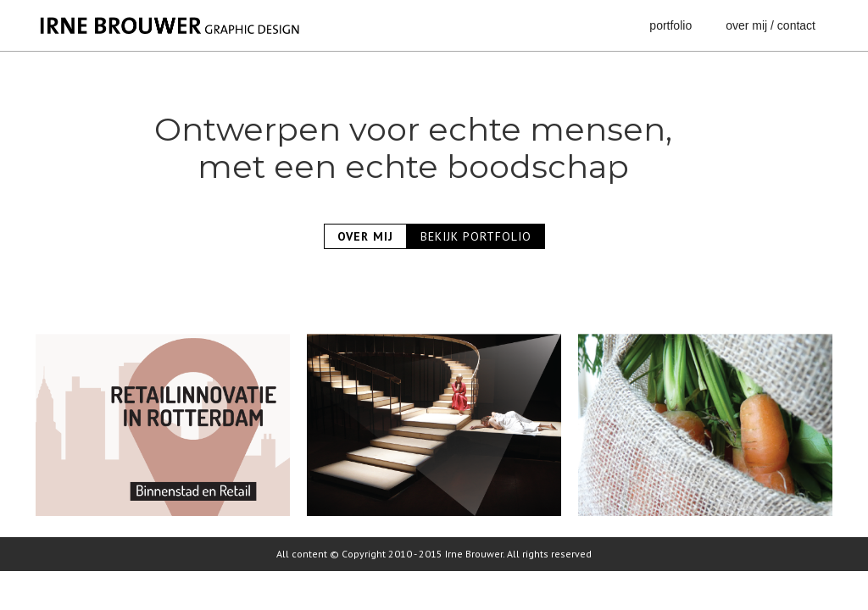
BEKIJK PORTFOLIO (476, 236)
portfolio (670, 25)
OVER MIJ (365, 236)
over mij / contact (771, 25)
